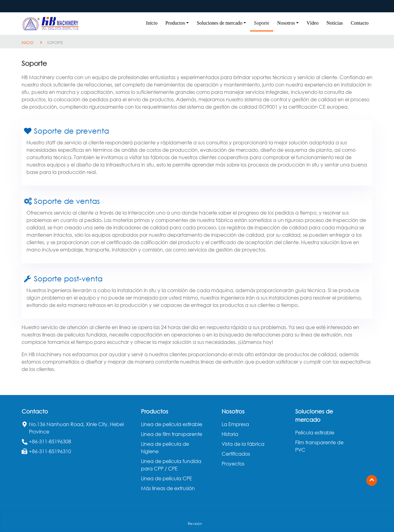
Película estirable (315, 433)
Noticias (335, 23)
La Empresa (235, 424)
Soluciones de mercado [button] (219, 23)
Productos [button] (175, 23)
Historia (230, 434)
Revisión (195, 524)
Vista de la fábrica (243, 444)
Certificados (236, 454)
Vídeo (313, 23)
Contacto (360, 23)
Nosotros (233, 411)
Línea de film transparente (172, 434)
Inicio (152, 23)
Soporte (262, 23)
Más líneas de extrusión (168, 488)
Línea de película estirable (172, 424)
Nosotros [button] (286, 23)
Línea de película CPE (167, 478)
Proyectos (233, 464)
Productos (155, 411)
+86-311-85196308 (50, 441)
